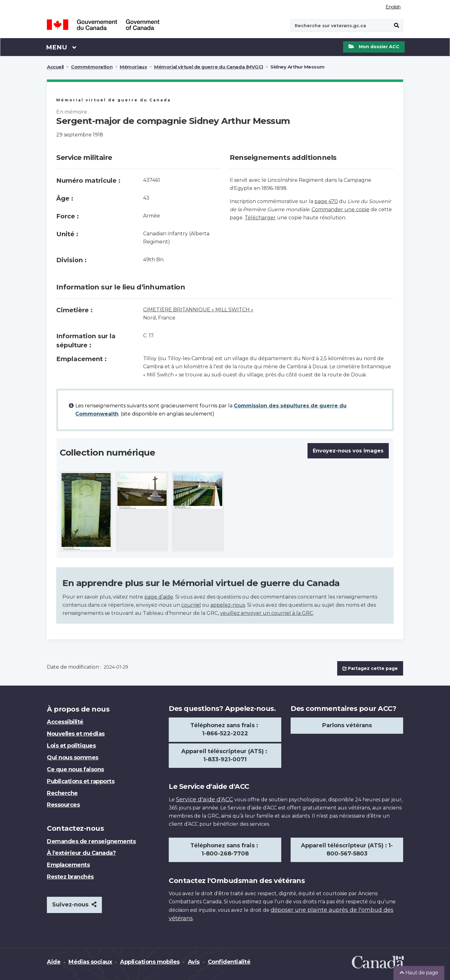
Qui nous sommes (73, 758)
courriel (191, 605)
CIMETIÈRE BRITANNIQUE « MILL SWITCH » (198, 310)
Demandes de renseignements (91, 841)
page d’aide (159, 597)
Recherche (62, 793)
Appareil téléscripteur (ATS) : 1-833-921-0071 (225, 755)
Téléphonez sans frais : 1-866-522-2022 (225, 729)
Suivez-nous (74, 905)
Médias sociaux (90, 962)
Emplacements (68, 865)
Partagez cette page (370, 668)
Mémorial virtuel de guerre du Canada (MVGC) (209, 67)
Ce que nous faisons (75, 769)
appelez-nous (228, 605)
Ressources (63, 805)
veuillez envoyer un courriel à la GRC (267, 613)
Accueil (55, 67)
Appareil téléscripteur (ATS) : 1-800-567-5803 (347, 850)
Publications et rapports (81, 781)
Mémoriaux (133, 67)
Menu (61, 47)
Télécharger (260, 218)
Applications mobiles (150, 962)
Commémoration (92, 67)
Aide (54, 962)
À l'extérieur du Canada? (81, 853)
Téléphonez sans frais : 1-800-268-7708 (225, 850)
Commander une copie (340, 209)
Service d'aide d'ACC (205, 799)
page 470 (326, 201)
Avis (194, 962)
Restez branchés (70, 877)
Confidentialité (229, 962)
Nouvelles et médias (76, 734)
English (393, 7)
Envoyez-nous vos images (348, 451)
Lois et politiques (71, 746)
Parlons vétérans (347, 725)
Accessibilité (65, 722)
